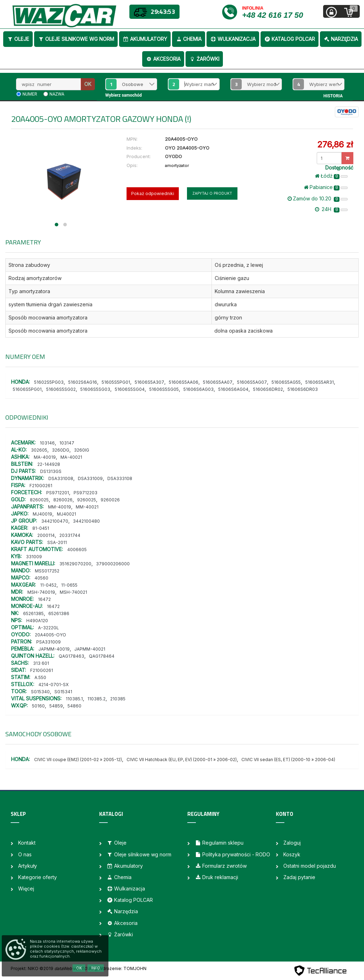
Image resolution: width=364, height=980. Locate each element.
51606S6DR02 (268, 389)
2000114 (46, 535)
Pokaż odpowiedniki (153, 193)
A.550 (40, 677)
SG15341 (63, 692)
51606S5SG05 (164, 389)
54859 (56, 706)
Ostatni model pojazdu (310, 866)
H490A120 (37, 621)
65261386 (59, 613)
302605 (39, 450)
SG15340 (40, 692)
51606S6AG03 (199, 389)
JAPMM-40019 (54, 649)
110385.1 (74, 699)
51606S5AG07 (252, 382)
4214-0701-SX (53, 685)
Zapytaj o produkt (212, 193)
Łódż (331, 176)
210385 (118, 699)
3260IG (82, 450)
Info (96, 968)
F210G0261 (41, 486)
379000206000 (113, 564)
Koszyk (292, 854)
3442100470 (55, 521)
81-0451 (41, 528)
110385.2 (97, 699)
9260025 (87, 500)
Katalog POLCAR (290, 39)
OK (88, 84)
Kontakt (27, 843)
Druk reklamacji (216, 877)
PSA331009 (49, 642)
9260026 (110, 500)
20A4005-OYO (50, 635)
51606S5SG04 (130, 389)
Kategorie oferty (38, 877)
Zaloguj (292, 843)
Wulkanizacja (233, 39)
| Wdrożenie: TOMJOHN (121, 968)
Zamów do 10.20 (318, 199)
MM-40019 (60, 507)
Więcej (26, 889)
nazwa (57, 94)
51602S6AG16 (83, 382)
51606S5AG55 (286, 382)
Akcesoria (163, 59)
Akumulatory (145, 39)
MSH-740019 (41, 592)
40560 (41, 578)
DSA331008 (61, 478)
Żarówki (204, 59)
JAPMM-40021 (90, 649)
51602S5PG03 (49, 382)
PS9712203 (85, 493)
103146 (47, 443)
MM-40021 (87, 507)
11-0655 (69, 585)
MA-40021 (71, 457)
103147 (67, 443)
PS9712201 (58, 493)
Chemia (189, 39)
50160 (38, 706)
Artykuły (28, 866)
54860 (74, 706)
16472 (44, 599)
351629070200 (75, 564)
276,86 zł (335, 144)
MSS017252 (47, 571)
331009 (34, 557)
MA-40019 (45, 457)
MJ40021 (66, 514)
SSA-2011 (57, 542)
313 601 (41, 663)
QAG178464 (102, 656)
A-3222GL (49, 628)
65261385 (33, 613)
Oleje (18, 39)
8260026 (63, 500)
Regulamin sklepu (219, 843)
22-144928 (49, 464)
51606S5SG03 (95, 389)
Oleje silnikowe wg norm (76, 39)
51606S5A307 (149, 382)
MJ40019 (42, 514)
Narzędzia (341, 39)
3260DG (61, 450)
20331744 (70, 535)
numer (30, 94)
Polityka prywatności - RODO (232, 854)
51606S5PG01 (27, 389)
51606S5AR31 (320, 382)
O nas (25, 854)
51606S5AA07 (218, 382)
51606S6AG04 (233, 389)
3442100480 (86, 521)
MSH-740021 (73, 592)
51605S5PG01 (116, 382)
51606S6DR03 (303, 389)
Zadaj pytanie (299, 877)
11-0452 (48, 585)
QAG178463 (71, 656)
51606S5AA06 (184, 382)
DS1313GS (51, 471)
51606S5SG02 (61, 389)
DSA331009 (90, 478)
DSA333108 (120, 478)
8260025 (39, 500)
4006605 (77, 550)
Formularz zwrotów (221, 866)
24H (331, 209)
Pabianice (326, 187)
